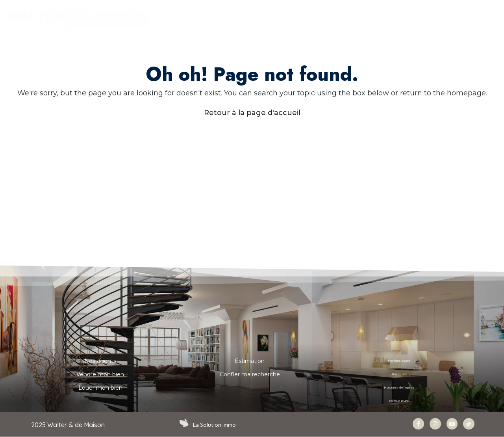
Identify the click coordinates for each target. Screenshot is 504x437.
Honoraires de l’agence (399, 388)
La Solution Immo (215, 425)
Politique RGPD (399, 401)
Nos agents (100, 361)
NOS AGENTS (388, 17)
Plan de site (399, 374)
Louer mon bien (100, 388)
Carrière (439, 17)
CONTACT (228, 35)
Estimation (250, 361)
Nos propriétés (241, 17)
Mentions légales (399, 361)
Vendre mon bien (100, 374)
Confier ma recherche (250, 374)
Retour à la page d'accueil (252, 113)
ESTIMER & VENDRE (318, 18)
